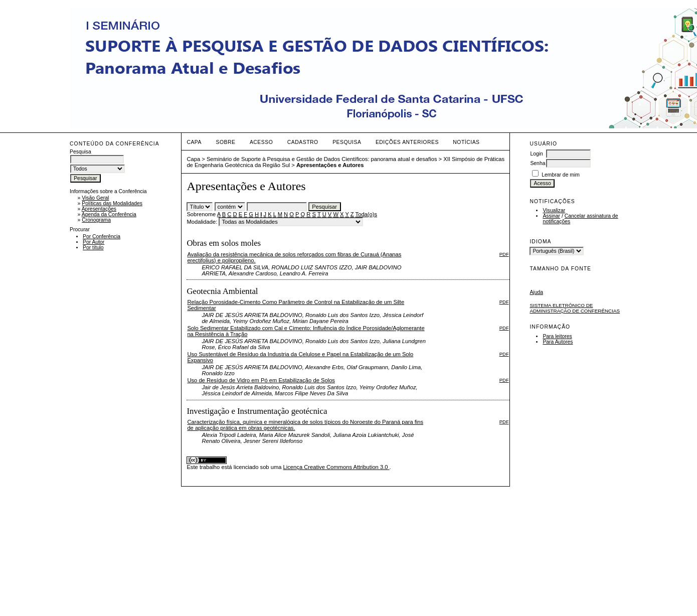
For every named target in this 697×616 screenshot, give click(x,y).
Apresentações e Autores (330, 165)
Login (536, 154)
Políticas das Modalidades (112, 203)
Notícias (466, 142)
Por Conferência (102, 237)
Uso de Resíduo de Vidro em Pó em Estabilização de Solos (261, 380)
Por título (93, 248)
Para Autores (558, 342)
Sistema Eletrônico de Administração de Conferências (575, 308)
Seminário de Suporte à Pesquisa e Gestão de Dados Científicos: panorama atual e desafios (322, 159)
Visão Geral (95, 198)
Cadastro (303, 142)
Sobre (225, 142)
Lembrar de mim (561, 175)
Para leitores (557, 336)
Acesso (261, 142)
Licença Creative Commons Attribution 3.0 (336, 467)
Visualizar (554, 210)
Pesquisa (347, 142)
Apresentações (99, 209)
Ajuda (536, 292)
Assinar (551, 216)
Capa (194, 142)
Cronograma (96, 220)
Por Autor (94, 242)
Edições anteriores (407, 142)
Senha (538, 163)
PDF (504, 254)
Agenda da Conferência (109, 214)
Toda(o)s (367, 214)
